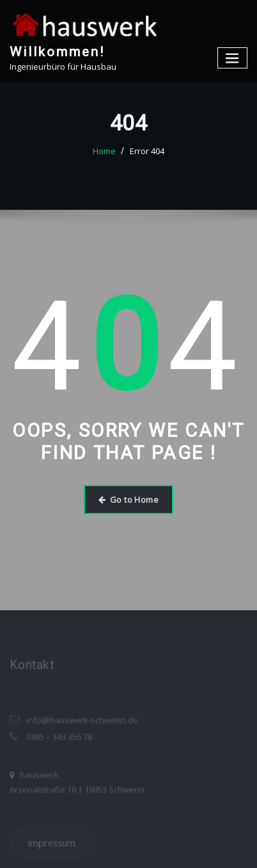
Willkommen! (57, 52)
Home (104, 151)
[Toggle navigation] (233, 58)
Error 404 (147, 151)
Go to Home (128, 500)
